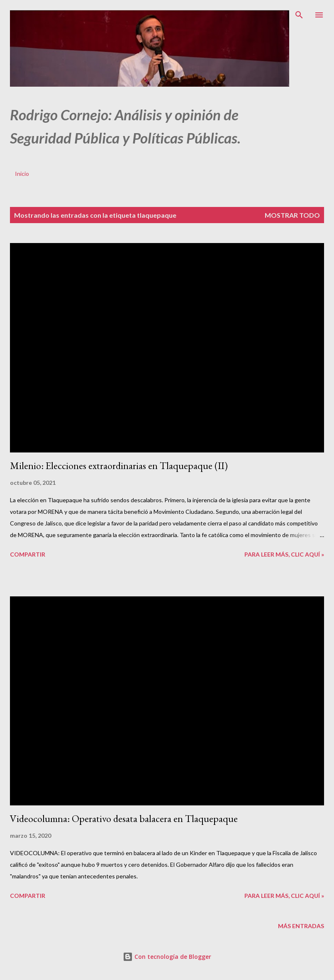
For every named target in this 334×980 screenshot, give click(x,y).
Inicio (22, 174)
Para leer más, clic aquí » (284, 554)
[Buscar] (299, 15)
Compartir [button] (28, 554)
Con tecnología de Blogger (167, 957)
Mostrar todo (292, 215)
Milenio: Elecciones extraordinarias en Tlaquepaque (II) (119, 466)
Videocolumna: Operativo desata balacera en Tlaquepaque (124, 818)
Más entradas (301, 926)
